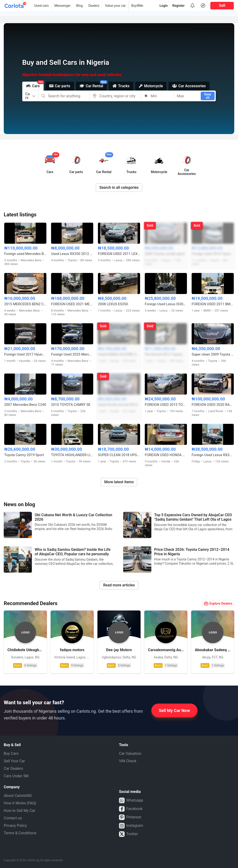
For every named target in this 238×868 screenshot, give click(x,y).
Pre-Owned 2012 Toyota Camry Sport (166, 354)
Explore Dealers (218, 603)
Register (178, 6)
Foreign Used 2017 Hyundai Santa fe (25, 354)
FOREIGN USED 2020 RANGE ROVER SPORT (213, 405)
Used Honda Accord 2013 (118, 405)
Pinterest (130, 817)
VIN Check (128, 761)
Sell (222, 5)
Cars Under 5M (16, 776)
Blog (79, 6)
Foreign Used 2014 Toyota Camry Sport (213, 254)
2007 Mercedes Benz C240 (25, 405)
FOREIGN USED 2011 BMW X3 (213, 304)
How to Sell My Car (19, 811)
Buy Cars (11, 754)
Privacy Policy (15, 826)
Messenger (62, 6)
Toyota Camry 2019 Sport (24, 455)
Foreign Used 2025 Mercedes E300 (72, 354)
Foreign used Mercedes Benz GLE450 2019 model (25, 254)
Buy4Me (137, 6)
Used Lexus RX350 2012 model (72, 254)
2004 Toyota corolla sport (165, 254)
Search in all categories (119, 187)
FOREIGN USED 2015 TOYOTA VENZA (166, 405)
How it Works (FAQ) (20, 803)
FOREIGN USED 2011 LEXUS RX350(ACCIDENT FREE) (119, 254)
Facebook (131, 809)
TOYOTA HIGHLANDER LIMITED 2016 (72, 455)
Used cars (41, 6)
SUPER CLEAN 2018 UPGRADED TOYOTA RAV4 (119, 455)
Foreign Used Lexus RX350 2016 (213, 455)
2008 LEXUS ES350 (113, 304)
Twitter (128, 834)
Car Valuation (130, 754)
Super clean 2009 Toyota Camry (213, 354)
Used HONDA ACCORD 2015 (119, 354)
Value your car (115, 6)
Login (164, 6)
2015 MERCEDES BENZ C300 (25, 304)
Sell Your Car (14, 761)
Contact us (13, 818)
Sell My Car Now (174, 710)
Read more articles (119, 585)
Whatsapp (131, 800)
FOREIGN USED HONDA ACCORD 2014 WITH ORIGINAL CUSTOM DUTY (166, 455)
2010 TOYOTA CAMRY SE (71, 405)
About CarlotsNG (18, 796)
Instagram (131, 826)
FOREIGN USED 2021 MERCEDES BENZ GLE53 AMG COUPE (72, 304)
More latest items (119, 482)
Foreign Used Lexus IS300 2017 (166, 304)
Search (208, 96)
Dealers (94, 6)
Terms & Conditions (20, 833)
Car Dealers (13, 768)
